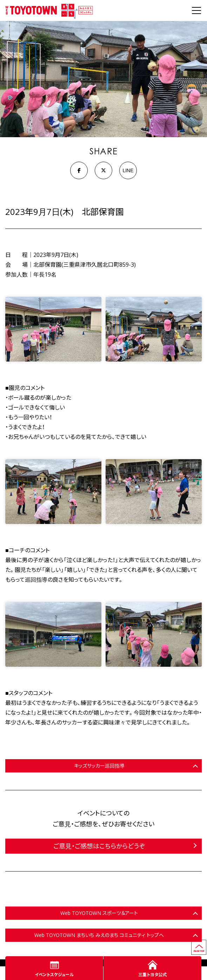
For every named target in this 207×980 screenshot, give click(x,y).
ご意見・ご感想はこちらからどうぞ (99, 846)
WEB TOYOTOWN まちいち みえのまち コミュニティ (49, 10)
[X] (103, 170)
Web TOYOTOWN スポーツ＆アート (99, 913)
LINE (128, 170)
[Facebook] (79, 170)
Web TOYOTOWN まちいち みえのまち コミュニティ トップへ (99, 935)
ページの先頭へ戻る (206, 943)
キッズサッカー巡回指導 (99, 766)
